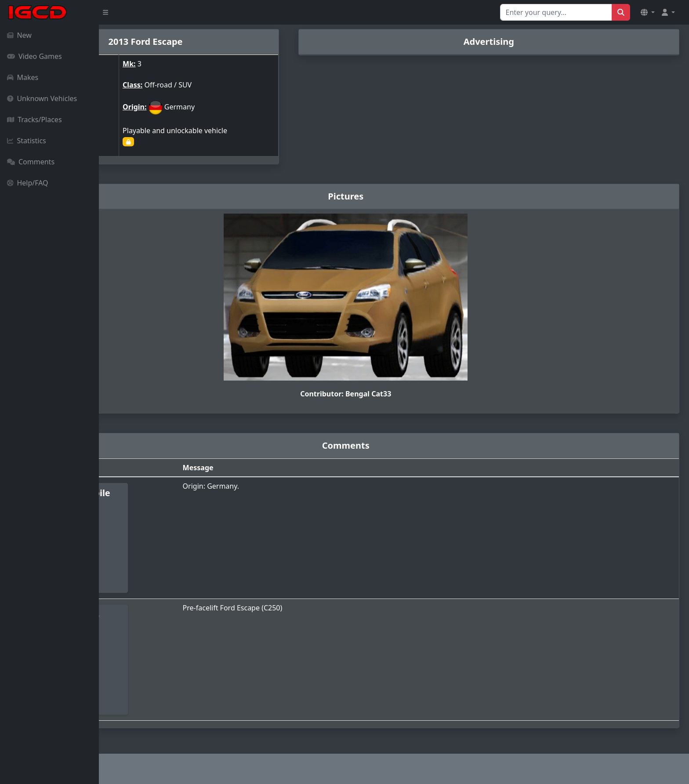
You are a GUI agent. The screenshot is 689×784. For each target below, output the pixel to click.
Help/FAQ (28, 183)
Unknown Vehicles (42, 98)
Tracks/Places (34, 120)
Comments (31, 162)
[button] (648, 12)
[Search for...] (556, 12)
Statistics (27, 141)
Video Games (34, 56)
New (19, 35)
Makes (23, 77)
